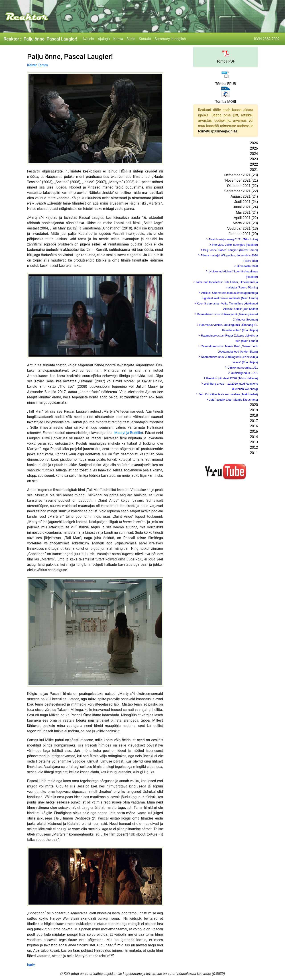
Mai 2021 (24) (247, 212)
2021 (254, 170)
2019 (254, 410)
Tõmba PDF (226, 61)
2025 (254, 148)
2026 (254, 143)
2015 (254, 431)
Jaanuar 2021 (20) (243, 234)
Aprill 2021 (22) (246, 218)
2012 (254, 447)
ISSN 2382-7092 (267, 39)
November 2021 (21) (242, 180)
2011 (254, 453)
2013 (254, 442)
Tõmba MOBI (226, 102)
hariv (31, 965)
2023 (254, 159)
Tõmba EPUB (226, 84)
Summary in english (170, 39)
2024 (254, 154)
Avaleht (89, 39)
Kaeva (118, 39)
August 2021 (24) (244, 196)
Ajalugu (104, 39)
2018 (254, 415)
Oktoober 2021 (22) (243, 186)
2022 (254, 164)
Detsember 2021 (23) (241, 175)
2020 (254, 405)
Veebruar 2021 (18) (242, 228)
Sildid (131, 39)
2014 (254, 437)
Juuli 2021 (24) (246, 202)
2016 (254, 426)
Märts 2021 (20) (245, 223)
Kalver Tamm (38, 65)
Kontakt (145, 39)
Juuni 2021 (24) (245, 207)
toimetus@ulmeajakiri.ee (218, 131)
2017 (254, 421)
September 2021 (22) (241, 191)
